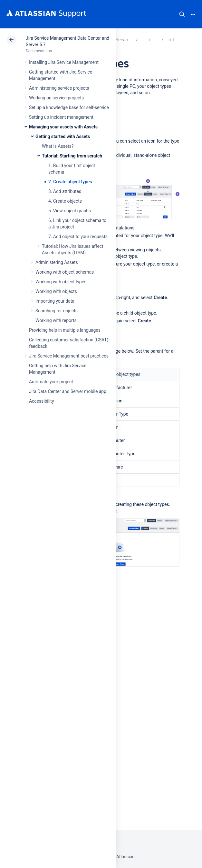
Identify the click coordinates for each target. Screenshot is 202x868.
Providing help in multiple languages (65, 330)
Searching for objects (57, 311)
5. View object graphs (70, 211)
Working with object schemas (65, 272)
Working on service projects (56, 98)
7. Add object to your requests (78, 237)
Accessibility (41, 401)
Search (182, 14)
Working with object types (61, 282)
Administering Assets (57, 262)
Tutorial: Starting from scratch (72, 156)
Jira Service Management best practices (69, 356)
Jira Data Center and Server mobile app (68, 391)
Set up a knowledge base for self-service (69, 107)
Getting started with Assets (63, 136)
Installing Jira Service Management (64, 62)
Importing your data (55, 301)
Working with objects (56, 291)
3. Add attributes (65, 191)
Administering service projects (59, 88)
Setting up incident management (61, 117)
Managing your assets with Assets (63, 127)
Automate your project (51, 382)
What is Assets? (58, 146)
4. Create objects (65, 201)
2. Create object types (70, 182)
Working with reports (56, 320)
